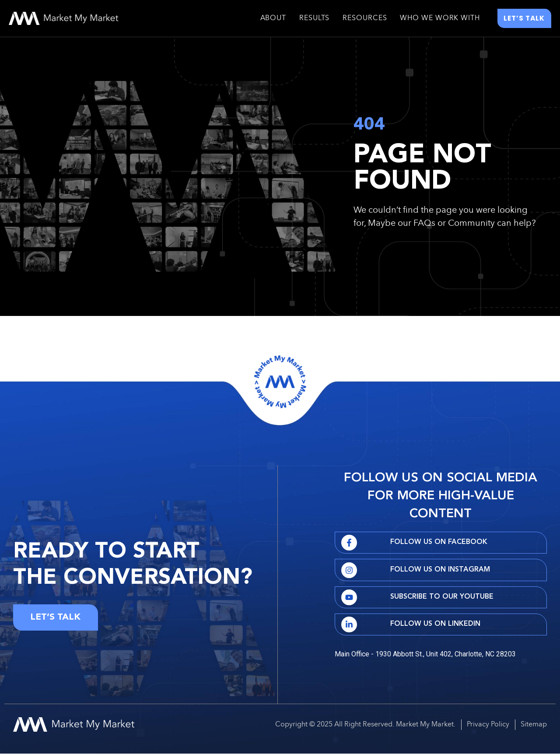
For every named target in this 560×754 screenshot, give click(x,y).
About (273, 19)
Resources (365, 19)
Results (314, 19)
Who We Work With (440, 19)
